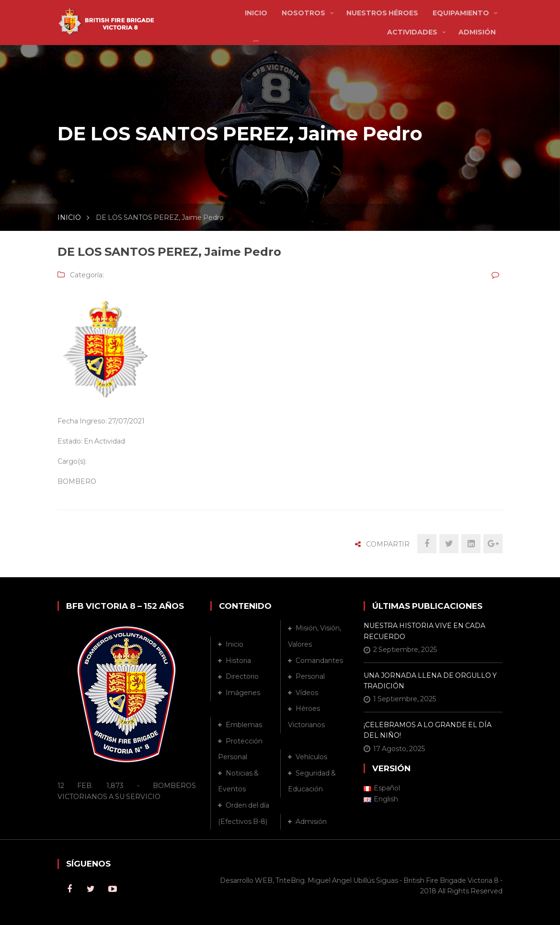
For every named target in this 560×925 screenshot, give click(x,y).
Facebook (69, 889)
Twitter (91, 889)
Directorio (242, 676)
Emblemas (244, 725)
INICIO (69, 217)
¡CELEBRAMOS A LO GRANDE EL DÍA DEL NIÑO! (428, 730)
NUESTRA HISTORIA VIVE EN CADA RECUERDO (424, 631)
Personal (310, 676)
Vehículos (311, 757)
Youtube (113, 889)
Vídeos (307, 693)
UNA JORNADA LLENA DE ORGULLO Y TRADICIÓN (430, 681)
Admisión (311, 822)
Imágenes (243, 693)
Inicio (234, 644)
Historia (238, 661)
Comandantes (319, 661)
